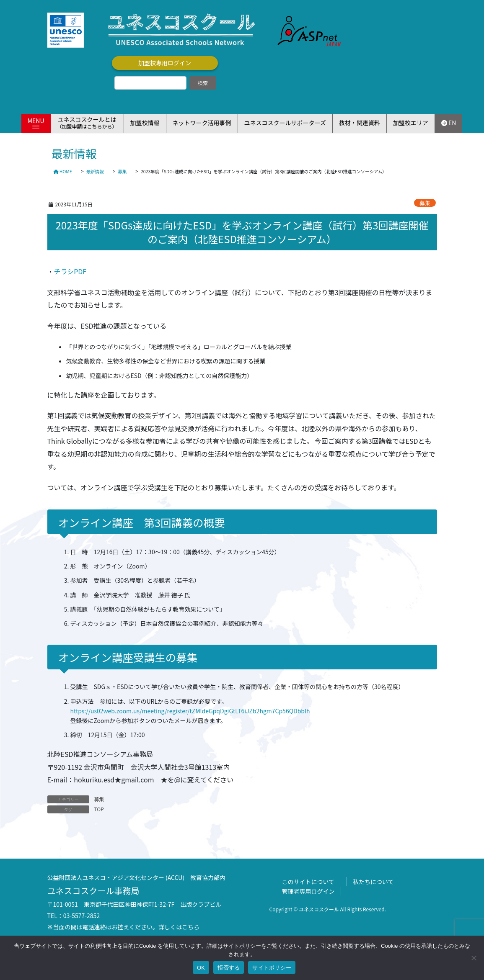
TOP (99, 809)
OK (201, 968)
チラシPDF (70, 271)
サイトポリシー (272, 968)
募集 (425, 203)
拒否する (229, 968)
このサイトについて (308, 882)
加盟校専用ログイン (165, 63)
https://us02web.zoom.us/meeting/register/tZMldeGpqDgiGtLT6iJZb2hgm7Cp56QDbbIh (190, 711)
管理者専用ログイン (308, 891)
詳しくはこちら (179, 927)
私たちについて (373, 882)
